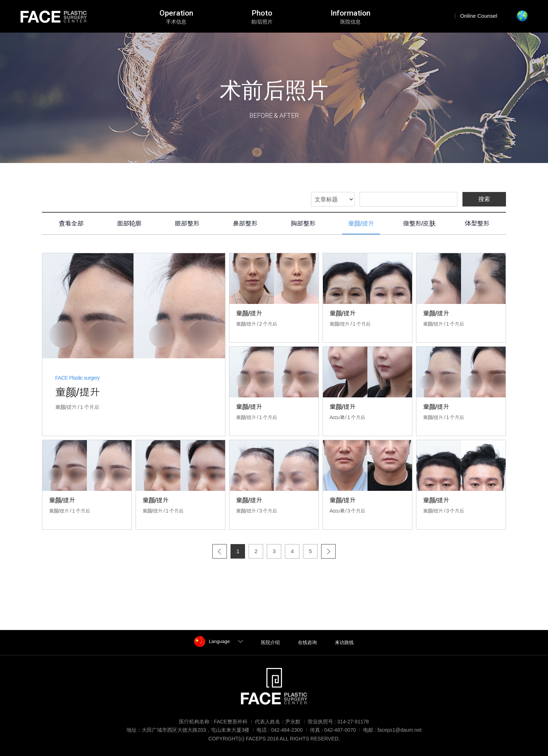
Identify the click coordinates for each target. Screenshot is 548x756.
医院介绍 (270, 642)
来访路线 (344, 642)
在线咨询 (307, 642)
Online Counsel (479, 16)
